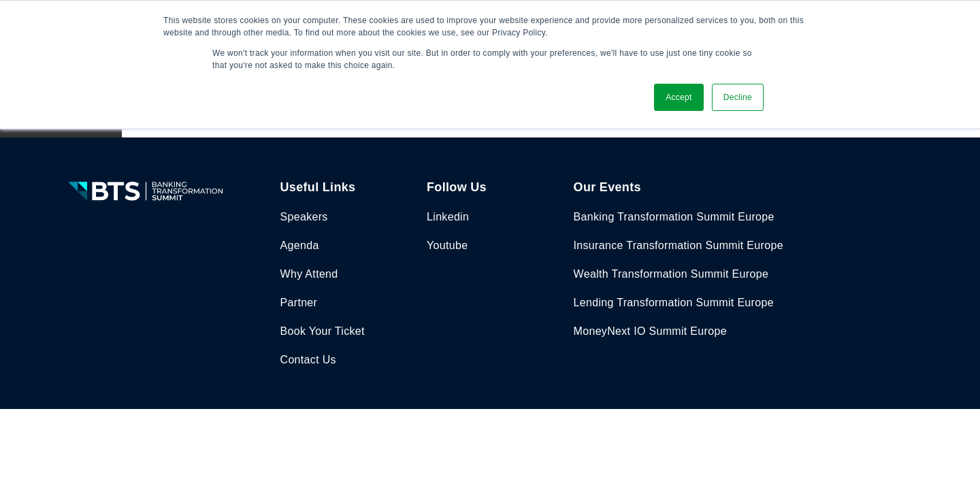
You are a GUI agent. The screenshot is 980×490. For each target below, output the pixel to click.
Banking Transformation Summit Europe (674, 217)
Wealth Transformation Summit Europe (671, 274)
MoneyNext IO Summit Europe (650, 331)
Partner (299, 303)
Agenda (300, 245)
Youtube (447, 245)
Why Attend (309, 274)
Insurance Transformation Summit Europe (679, 245)
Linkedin (448, 217)
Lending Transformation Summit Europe (674, 303)
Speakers (304, 217)
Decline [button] (738, 97)
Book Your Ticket (323, 331)
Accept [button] (679, 97)
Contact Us (308, 360)
